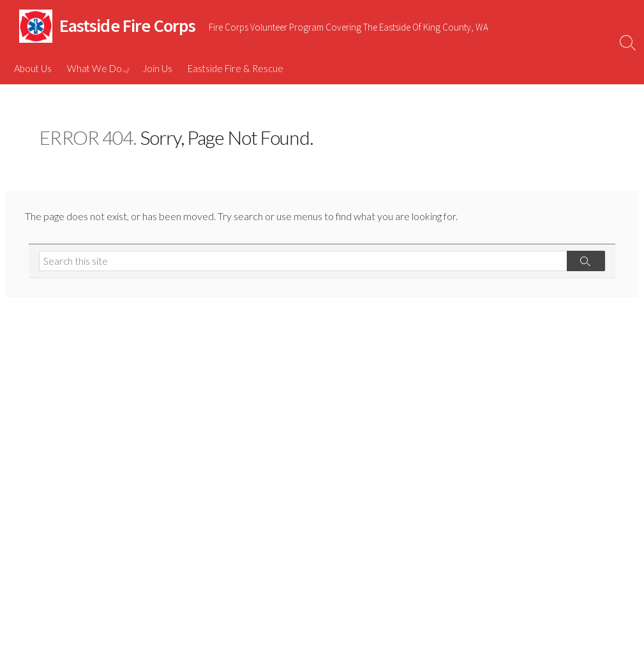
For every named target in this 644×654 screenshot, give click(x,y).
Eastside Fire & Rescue (234, 68)
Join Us (156, 68)
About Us (33, 68)
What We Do (94, 68)
